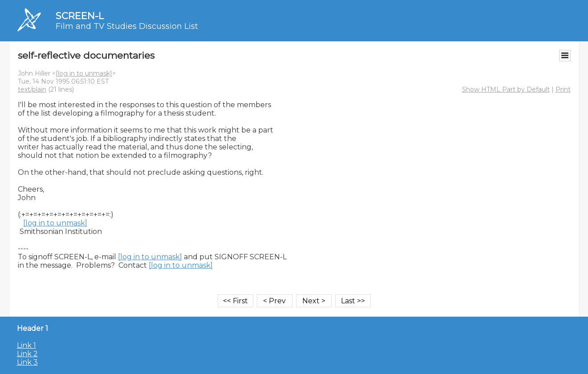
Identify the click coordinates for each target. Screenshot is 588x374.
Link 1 (26, 345)
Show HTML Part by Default (506, 89)
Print (563, 89)
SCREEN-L (80, 16)
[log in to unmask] (84, 73)
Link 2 (27, 354)
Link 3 (27, 362)
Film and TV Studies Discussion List (127, 26)
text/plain (32, 89)
